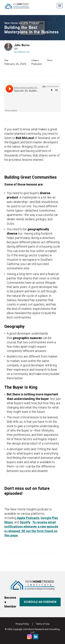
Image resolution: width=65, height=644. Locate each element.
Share (50, 60)
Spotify (25, 522)
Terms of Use (43, 624)
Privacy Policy (22, 624)
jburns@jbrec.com (22, 52)
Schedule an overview (40, 602)
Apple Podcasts (28, 518)
